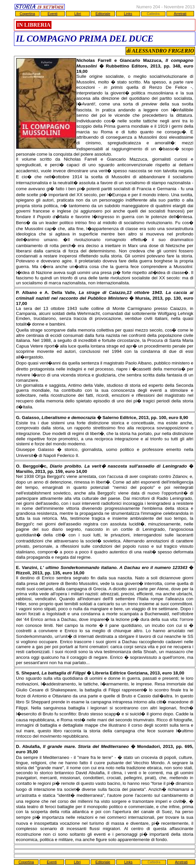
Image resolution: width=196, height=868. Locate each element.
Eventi (52, 14)
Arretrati (180, 14)
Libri (78, 14)
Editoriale (103, 14)
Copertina (27, 14)
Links (128, 14)
